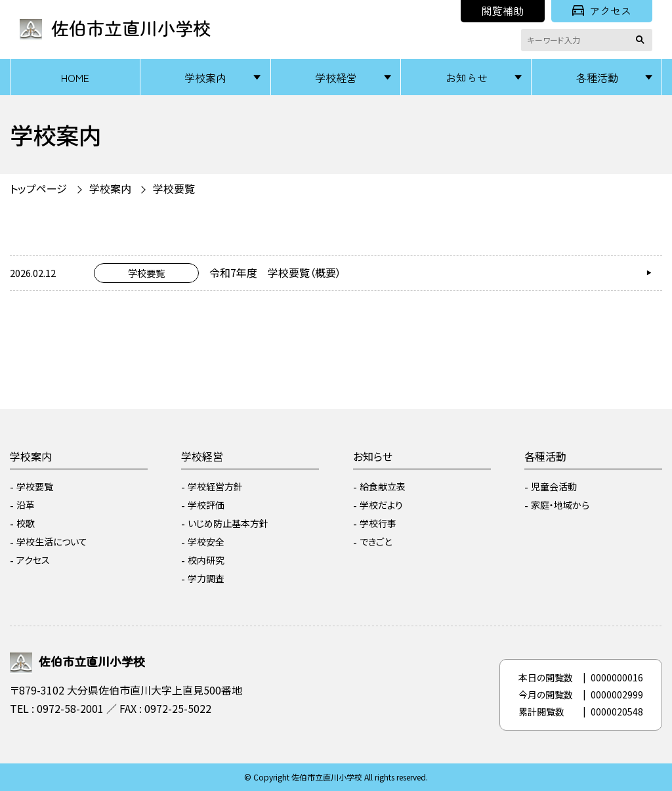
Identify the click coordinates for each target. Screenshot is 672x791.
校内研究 (206, 560)
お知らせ (467, 77)
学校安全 (206, 542)
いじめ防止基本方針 (228, 523)
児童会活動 (554, 486)
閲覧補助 (503, 11)
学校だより (381, 505)
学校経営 (336, 77)
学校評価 (206, 505)
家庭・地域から (560, 505)
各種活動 (597, 77)
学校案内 (205, 77)
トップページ (38, 188)
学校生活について (52, 542)
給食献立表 (383, 486)
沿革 (26, 505)
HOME (75, 77)
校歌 (26, 523)
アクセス (602, 11)
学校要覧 (174, 188)
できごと (376, 542)
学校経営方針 (215, 486)
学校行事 (378, 523)
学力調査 (206, 578)
